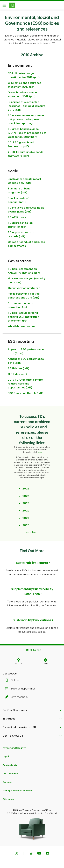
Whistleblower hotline (22, 325)
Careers (7, 780)
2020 (26, 524)
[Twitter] (17, 852)
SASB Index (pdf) (19, 367)
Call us (13, 679)
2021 (26, 516)
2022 (26, 509)
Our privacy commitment (24, 286)
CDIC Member (10, 772)
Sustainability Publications (32, 618)
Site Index (8, 797)
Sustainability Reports (32, 561)
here (40, 450)
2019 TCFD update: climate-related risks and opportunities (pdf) (26, 382)
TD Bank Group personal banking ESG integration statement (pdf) (23, 315)
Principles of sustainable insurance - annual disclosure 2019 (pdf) (27, 104)
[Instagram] (31, 852)
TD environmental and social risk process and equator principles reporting (26, 118)
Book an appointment (22, 687)
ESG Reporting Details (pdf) (26, 392)
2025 (26, 487)
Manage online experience (17, 789)
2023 (26, 502)
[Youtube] (39, 852)
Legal (6, 755)
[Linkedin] (48, 852)
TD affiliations (17, 216)
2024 (26, 494)
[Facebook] (24, 852)
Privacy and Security (14, 746)
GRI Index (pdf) (17, 372)
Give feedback (17, 695)
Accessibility (10, 763)
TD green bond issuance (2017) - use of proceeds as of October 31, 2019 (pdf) (27, 131)
